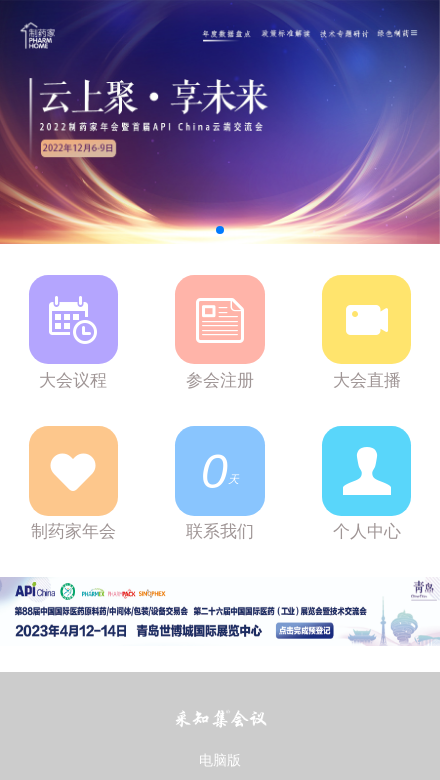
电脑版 (220, 760)
